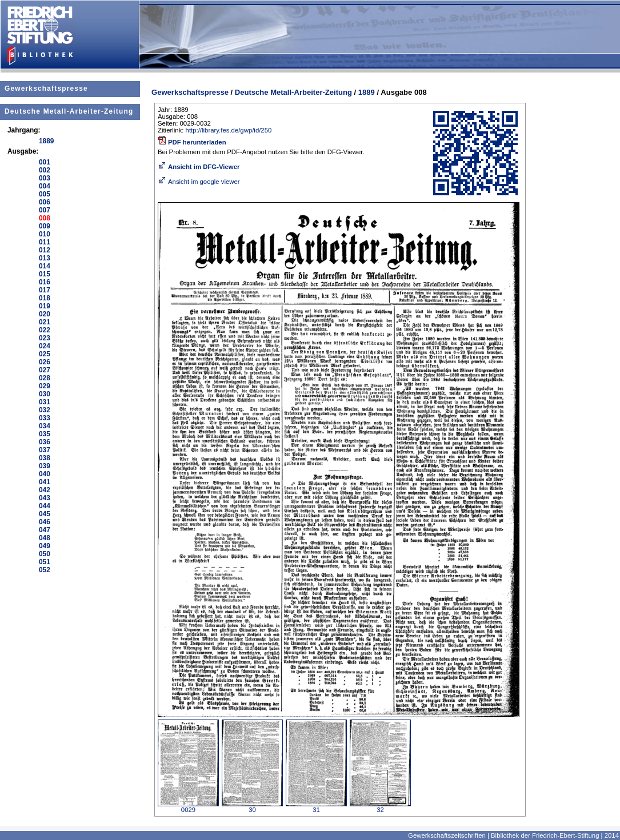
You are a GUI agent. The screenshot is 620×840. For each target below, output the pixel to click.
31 (316, 807)
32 (380, 807)
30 (252, 807)
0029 (188, 807)
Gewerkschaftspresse (46, 89)
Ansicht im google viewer (199, 182)
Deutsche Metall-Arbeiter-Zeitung (69, 111)
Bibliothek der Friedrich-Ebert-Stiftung (545, 835)
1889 (367, 92)
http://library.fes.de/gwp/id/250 (229, 130)
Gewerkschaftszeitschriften (447, 835)
